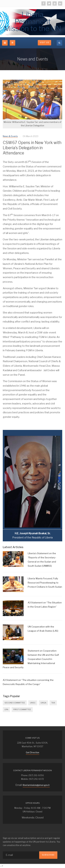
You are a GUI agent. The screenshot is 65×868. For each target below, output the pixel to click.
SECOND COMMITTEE (15, 703)
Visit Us (44, 43)
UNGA (43, 703)
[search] (59, 43)
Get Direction (32, 753)
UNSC (33, 703)
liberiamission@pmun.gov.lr (36, 785)
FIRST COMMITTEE (22, 709)
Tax (53, 703)
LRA (6, 709)
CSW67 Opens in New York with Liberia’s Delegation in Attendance (32, 148)
